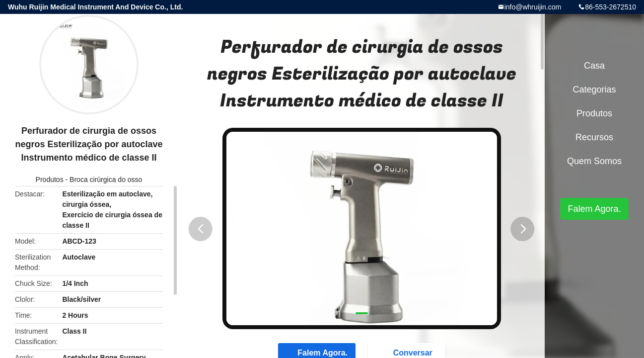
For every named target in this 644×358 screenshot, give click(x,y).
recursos (594, 137)
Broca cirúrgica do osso (106, 179)
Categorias (594, 89)
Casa (594, 66)
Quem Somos (594, 161)
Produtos (50, 179)
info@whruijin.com (533, 7)
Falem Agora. (594, 209)
